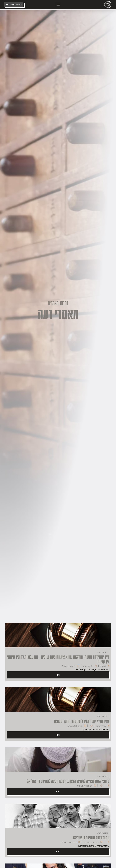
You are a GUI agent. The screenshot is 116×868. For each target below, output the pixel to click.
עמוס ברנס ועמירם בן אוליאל (91, 838)
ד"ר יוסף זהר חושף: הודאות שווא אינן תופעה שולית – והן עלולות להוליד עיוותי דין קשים (58, 659)
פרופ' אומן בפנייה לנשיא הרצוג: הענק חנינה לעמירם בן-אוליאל (68, 781)
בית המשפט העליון (99, 729)
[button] (58, 5)
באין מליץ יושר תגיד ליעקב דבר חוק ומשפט (82, 721)
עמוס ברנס (103, 846)
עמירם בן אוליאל (85, 669)
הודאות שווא (102, 669)
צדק (85, 729)
